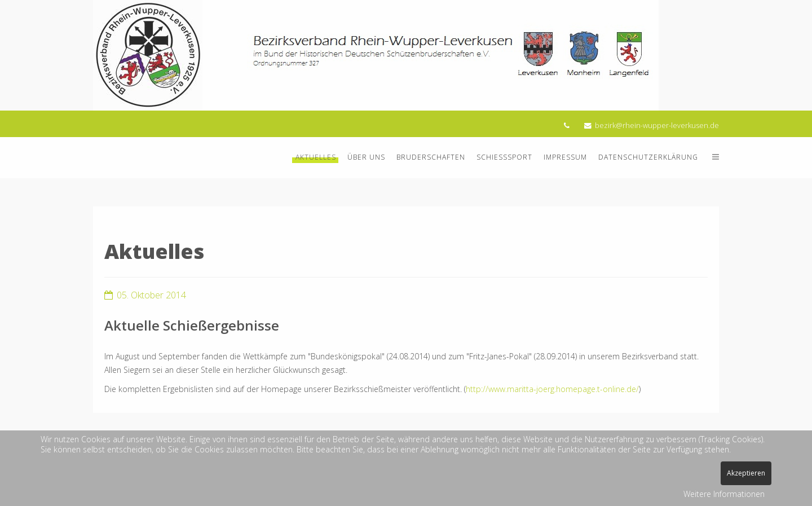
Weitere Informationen (724, 494)
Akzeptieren (746, 473)
